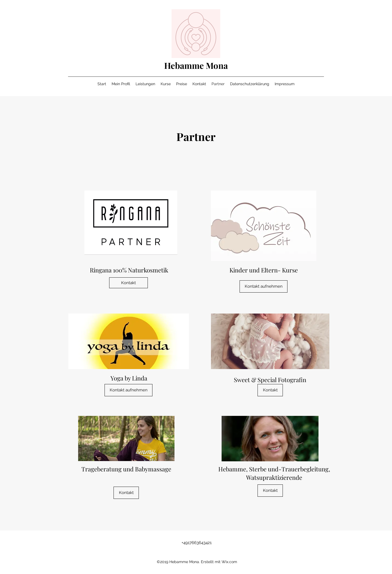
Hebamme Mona (196, 65)
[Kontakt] (128, 283)
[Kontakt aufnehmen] (264, 286)
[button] (270, 390)
